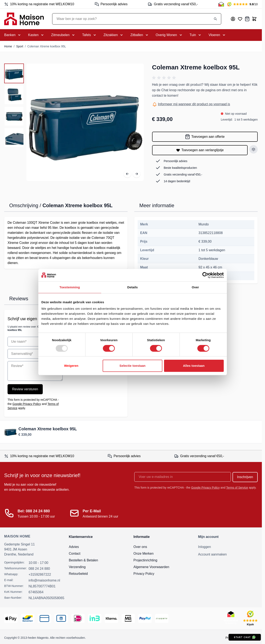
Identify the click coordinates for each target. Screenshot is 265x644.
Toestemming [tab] (70, 287)
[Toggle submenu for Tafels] (89, 35)
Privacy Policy (144, 574)
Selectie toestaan (132, 366)
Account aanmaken (213, 554)
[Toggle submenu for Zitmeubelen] (63, 35)
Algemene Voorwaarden (151, 567)
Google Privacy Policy (27, 404)
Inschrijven (245, 477)
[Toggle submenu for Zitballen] (140, 35)
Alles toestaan (194, 366)
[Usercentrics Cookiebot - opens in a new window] (205, 275)
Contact (75, 554)
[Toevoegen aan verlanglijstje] (200, 150)
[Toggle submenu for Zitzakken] (114, 35)
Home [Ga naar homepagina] (8, 46)
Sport (20, 46)
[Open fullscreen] (85, 122)
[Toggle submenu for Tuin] (196, 35)
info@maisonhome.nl (44, 580)
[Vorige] (127, 174)
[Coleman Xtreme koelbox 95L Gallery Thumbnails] (14, 105)
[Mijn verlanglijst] (240, 19)
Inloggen (205, 547)
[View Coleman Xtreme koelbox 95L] (14, 73)
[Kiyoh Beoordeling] (242, 4)
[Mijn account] (233, 19)
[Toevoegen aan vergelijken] (253, 149)
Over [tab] (195, 287)
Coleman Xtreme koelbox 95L (47, 46)
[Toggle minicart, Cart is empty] (254, 19)
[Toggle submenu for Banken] (13, 35)
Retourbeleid (78, 574)
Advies (74, 547)
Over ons (140, 547)
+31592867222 (40, 574)
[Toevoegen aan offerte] (205, 137)
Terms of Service (237, 488)
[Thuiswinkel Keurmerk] (221, 4)
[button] (165, 78)
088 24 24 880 (39, 569)
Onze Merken (143, 554)
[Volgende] (137, 174)
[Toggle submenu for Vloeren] (217, 35)
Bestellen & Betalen (84, 560)
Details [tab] (133, 287)
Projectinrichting (145, 560)
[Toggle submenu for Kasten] (36, 35)
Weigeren (71, 366)
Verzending (77, 567)
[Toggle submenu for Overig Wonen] (169, 35)
